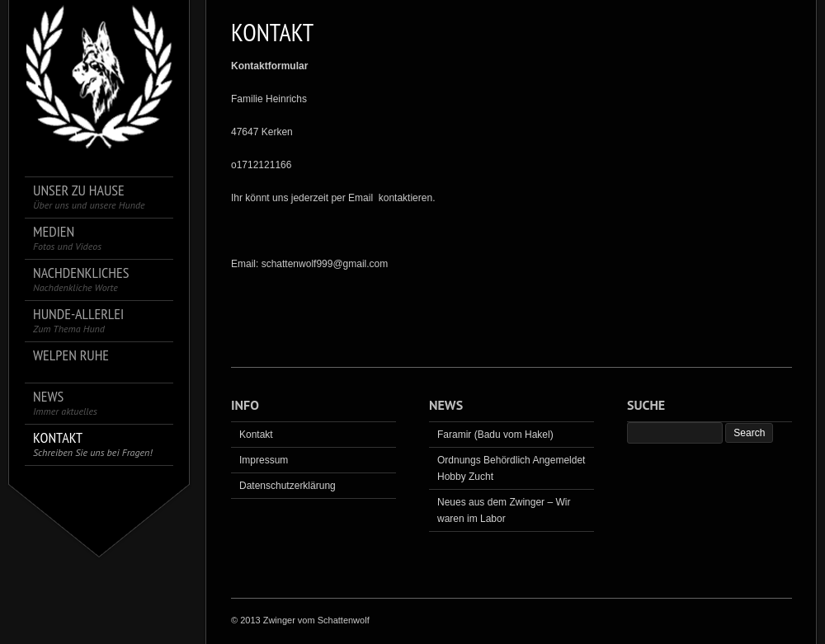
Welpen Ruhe (71, 356)
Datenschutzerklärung (288, 486)
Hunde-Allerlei (78, 320)
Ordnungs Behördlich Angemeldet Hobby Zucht (511, 468)
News (65, 403)
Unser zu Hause (89, 197)
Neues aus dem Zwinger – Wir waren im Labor (504, 510)
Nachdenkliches (81, 279)
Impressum (264, 460)
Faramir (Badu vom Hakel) (495, 435)
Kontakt (93, 444)
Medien (67, 238)
